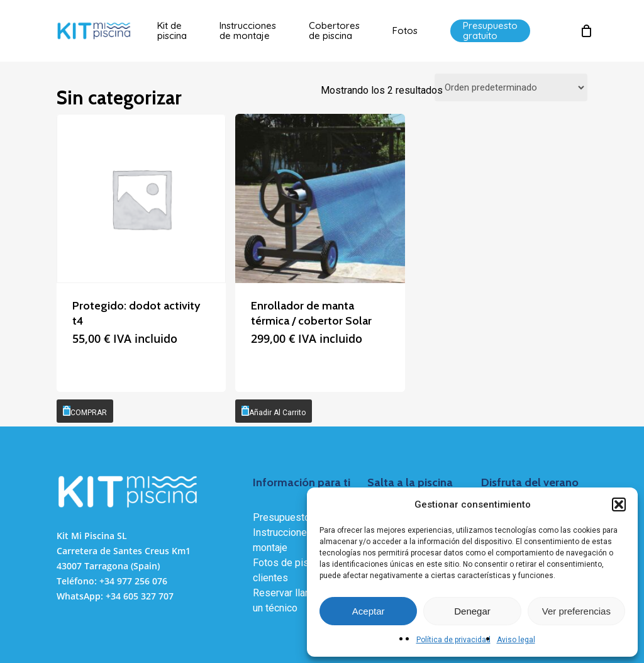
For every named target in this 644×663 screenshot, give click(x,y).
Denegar (472, 611)
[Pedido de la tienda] (511, 87)
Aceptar (369, 611)
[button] (619, 504)
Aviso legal (516, 640)
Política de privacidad (453, 640)
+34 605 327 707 (140, 596)
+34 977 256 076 (133, 581)
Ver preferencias (576, 611)
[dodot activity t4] (141, 198)
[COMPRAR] (85, 411)
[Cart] (586, 31)
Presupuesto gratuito (299, 517)
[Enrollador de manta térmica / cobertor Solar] (320, 198)
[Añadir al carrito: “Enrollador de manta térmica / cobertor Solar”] (274, 411)
